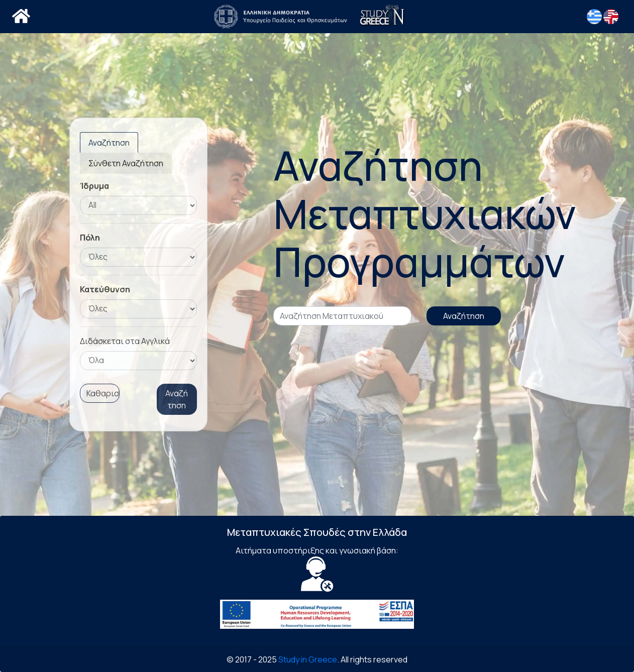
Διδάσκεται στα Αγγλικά (125, 341)
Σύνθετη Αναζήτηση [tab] (126, 163)
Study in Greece (308, 659)
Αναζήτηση (177, 399)
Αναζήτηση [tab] (109, 143)
